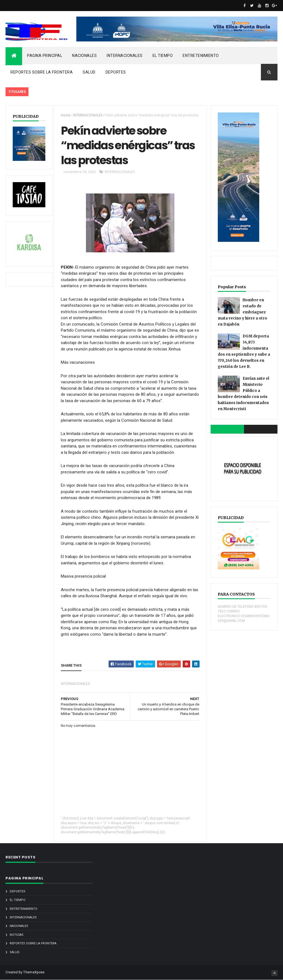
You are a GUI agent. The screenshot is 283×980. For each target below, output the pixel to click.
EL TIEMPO (163, 56)
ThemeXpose (34, 972)
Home (66, 115)
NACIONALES (84, 56)
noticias (17, 935)
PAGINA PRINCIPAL (45, 56)
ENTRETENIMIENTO (201, 56)
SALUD (89, 72)
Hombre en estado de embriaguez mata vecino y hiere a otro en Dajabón (243, 312)
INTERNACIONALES (125, 56)
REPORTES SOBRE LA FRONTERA (42, 72)
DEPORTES (116, 72)
